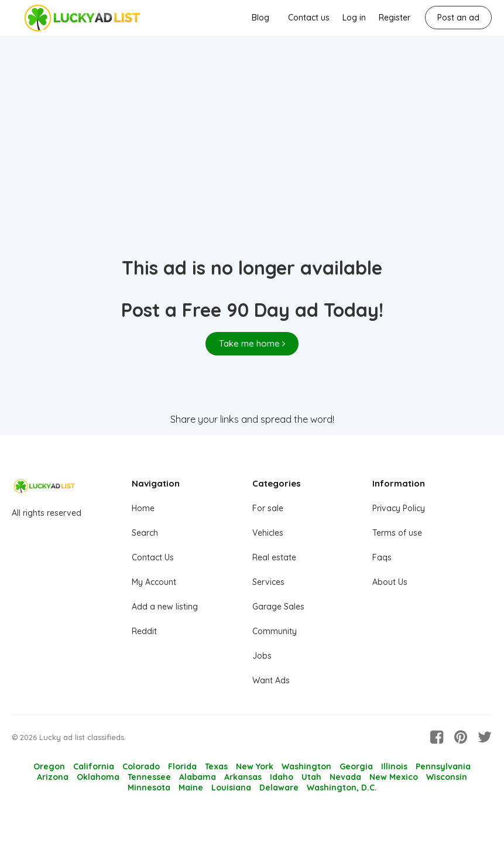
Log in (354, 18)
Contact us (309, 18)
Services (268, 582)
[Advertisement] (252, 165)
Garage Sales (278, 607)
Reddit (144, 631)
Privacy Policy (399, 508)
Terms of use (397, 533)
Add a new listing (165, 607)
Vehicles (268, 533)
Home (143, 508)
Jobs (262, 656)
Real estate (274, 557)
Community (275, 631)
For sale (268, 508)
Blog (260, 18)
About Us (390, 582)
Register (395, 18)
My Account (154, 582)
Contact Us (153, 557)
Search (145, 533)
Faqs (382, 557)
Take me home (252, 343)
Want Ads (271, 680)
